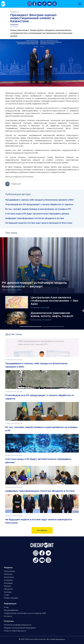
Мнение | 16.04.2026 (12, 290)
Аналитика (8, 580)
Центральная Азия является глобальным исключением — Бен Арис (54, 301)
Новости (15, 12)
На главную (42, 530)
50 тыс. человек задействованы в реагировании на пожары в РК (38, 209)
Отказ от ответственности (15, 631)
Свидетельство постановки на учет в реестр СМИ (25, 613)
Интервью (35, 308)
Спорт (7, 595)
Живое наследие (11, 598)
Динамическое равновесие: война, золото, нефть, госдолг (52, 315)
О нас (6, 607)
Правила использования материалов (20, 628)
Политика (8, 574)
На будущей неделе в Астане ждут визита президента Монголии (39, 223)
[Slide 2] (53, 327)
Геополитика (36, 320)
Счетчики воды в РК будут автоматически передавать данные (37, 214)
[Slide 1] (31, 327)
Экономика (9, 577)
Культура (8, 592)
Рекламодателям (11, 610)
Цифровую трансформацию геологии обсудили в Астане (35, 218)
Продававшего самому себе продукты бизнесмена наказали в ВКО (40, 200)
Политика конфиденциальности (18, 625)
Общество (8, 589)
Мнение (7, 586)
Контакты (8, 616)
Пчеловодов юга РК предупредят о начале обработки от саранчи (39, 204)
